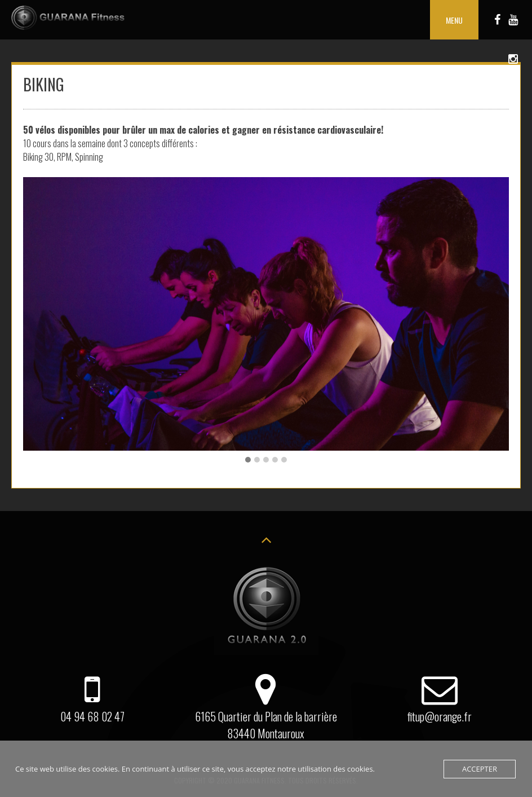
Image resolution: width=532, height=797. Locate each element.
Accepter (480, 769)
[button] (248, 460)
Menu (454, 20)
